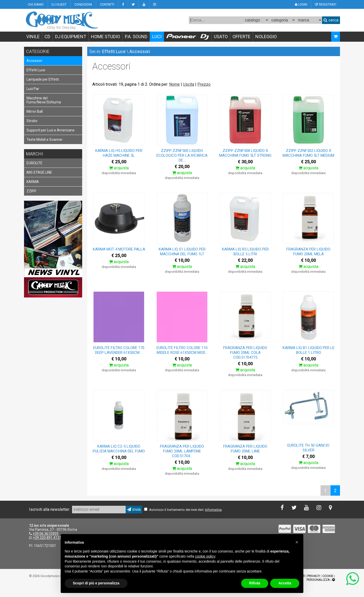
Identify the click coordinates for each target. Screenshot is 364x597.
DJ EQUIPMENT (71, 37)
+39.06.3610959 (45, 534)
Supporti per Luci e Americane (51, 130)
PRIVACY (314, 576)
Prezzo (204, 84)
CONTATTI (107, 4)
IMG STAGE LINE (39, 172)
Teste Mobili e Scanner (45, 140)
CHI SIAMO (36, 4)
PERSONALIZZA (318, 580)
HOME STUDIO (106, 37)
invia (134, 509)
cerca (331, 20)
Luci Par (33, 89)
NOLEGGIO (266, 37)
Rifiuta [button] (255, 583)
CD (47, 37)
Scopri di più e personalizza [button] (96, 583)
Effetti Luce (36, 70)
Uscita (189, 84)
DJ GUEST (59, 4)
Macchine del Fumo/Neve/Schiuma (44, 100)
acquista (119, 168)
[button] (297, 542)
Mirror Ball (35, 111)
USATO (221, 37)
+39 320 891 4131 (47, 538)
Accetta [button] (285, 583)
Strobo (32, 121)
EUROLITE (35, 163)
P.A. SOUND (136, 37)
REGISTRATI (326, 4)
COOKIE (328, 576)
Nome (174, 84)
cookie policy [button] (205, 556)
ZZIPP (31, 191)
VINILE (33, 37)
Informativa (213, 510)
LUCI (157, 37)
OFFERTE (242, 37)
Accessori (34, 61)
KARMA (33, 182)
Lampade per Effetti (43, 79)
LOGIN (301, 4)
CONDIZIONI (83, 4)
